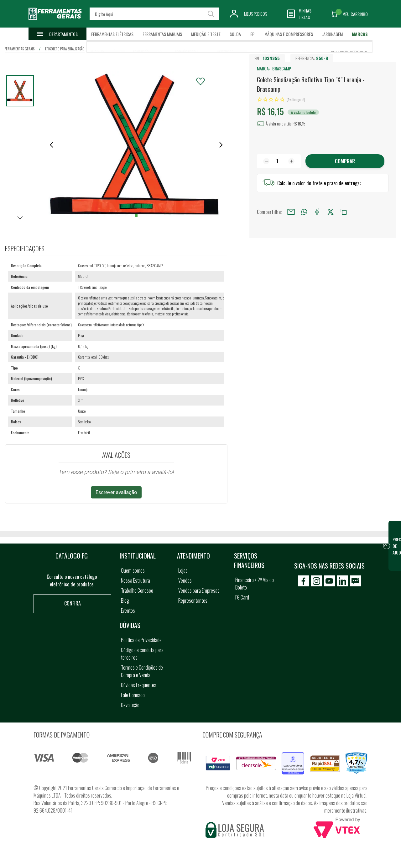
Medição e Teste (206, 34)
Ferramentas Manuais (162, 34)
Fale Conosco (133, 695)
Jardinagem (332, 34)
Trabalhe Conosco (137, 590)
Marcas (360, 34)
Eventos (128, 610)
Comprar (345, 161)
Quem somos (133, 570)
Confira (73, 603)
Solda (235, 34)
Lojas (183, 570)
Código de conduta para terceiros (142, 654)
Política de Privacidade (141, 640)
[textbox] (154, 14)
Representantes (193, 600)
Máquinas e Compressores (289, 34)
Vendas (185, 580)
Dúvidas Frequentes (139, 685)
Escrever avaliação (116, 492)
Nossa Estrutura (135, 580)
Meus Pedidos (255, 14)
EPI (253, 34)
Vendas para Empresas (199, 590)
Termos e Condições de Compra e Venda (142, 671)
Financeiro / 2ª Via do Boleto (255, 584)
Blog (125, 600)
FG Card (242, 597)
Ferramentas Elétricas (112, 34)
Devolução (130, 705)
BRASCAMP (282, 68)
